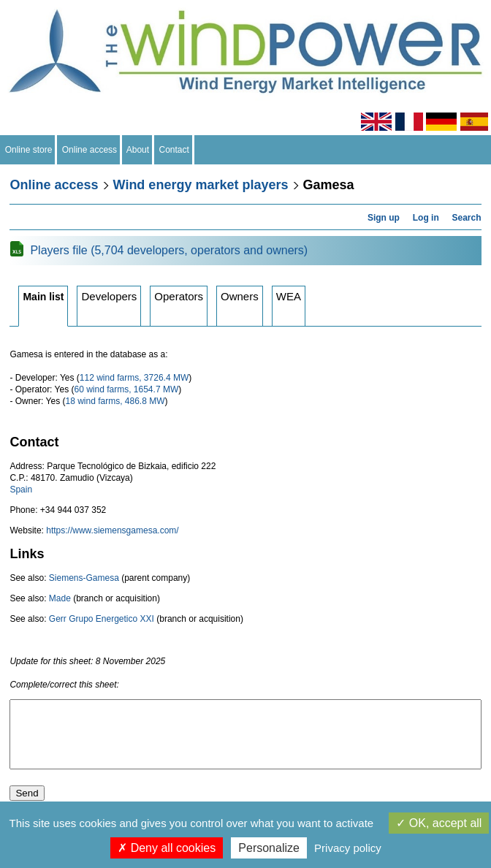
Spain (21, 490)
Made (60, 598)
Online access (90, 150)
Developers (109, 296)
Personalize (269, 848)
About (138, 150)
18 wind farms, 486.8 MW (115, 401)
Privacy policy (348, 848)
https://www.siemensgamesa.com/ (112, 530)
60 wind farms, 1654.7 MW (126, 389)
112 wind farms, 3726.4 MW (134, 378)
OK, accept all (439, 823)
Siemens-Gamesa (84, 578)
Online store (28, 150)
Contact (174, 150)
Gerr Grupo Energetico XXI (102, 619)
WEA (289, 296)
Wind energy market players (201, 185)
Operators (179, 296)
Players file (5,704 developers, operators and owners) (169, 250)
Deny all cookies (167, 848)
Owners (240, 296)
